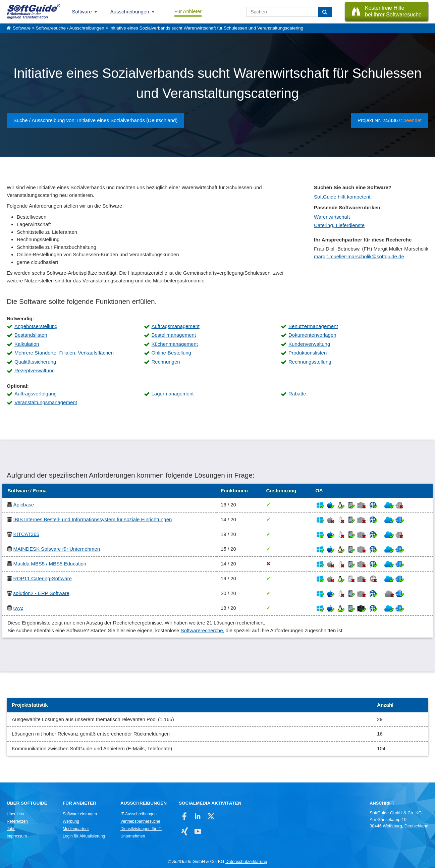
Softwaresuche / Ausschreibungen (70, 28)
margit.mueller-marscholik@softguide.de (359, 256)
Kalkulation (27, 344)
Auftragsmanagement (176, 326)
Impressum (17, 836)
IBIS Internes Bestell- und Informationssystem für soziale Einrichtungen (93, 519)
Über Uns (15, 814)
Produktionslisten (308, 353)
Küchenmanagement (175, 344)
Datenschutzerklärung (246, 861)
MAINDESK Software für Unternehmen (57, 549)
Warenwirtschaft (332, 217)
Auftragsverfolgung (36, 394)
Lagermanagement (173, 394)
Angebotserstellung (36, 326)
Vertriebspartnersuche (140, 821)
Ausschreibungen (130, 12)
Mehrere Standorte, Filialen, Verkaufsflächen (64, 353)
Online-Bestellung (171, 353)
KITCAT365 (26, 534)
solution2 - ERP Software (41, 593)
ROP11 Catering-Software (43, 578)
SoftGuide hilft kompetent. (343, 197)
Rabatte (297, 394)
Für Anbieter (188, 11)
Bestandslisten (31, 335)
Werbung (71, 821)
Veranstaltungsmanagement (46, 402)
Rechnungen (166, 362)
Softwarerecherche (202, 630)
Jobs (11, 829)
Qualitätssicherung (35, 362)
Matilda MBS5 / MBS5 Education (50, 564)
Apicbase (24, 505)
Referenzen (17, 821)
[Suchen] (325, 12)
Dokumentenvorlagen (312, 335)
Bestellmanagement (174, 335)
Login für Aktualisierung (84, 836)
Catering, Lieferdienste (339, 225)
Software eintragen (80, 814)
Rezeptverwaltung (35, 370)
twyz (18, 608)
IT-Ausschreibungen (139, 814)
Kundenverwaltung (309, 344)
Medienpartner (76, 829)
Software (82, 12)
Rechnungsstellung (310, 362)
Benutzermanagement (313, 326)
